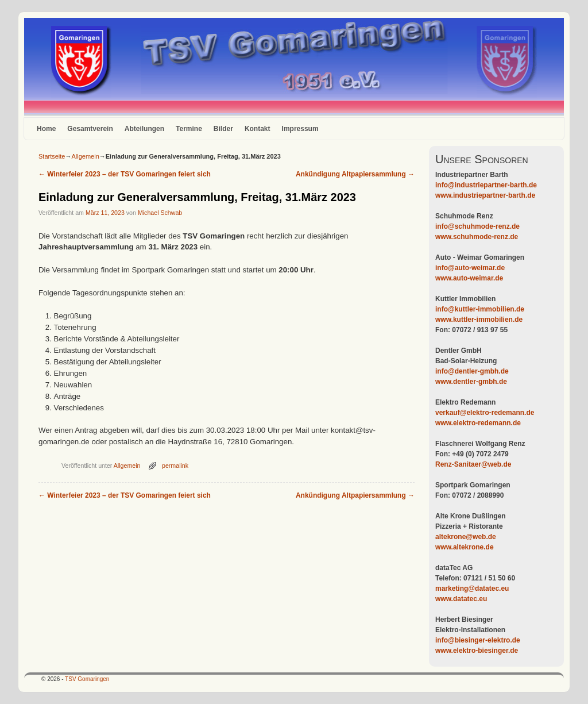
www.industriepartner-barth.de (485, 195)
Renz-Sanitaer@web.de (473, 464)
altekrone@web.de (466, 537)
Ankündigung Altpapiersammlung (355, 174)
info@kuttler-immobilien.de (480, 309)
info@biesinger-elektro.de (478, 640)
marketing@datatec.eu (472, 588)
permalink (175, 466)
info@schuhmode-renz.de (477, 226)
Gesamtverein (90, 129)
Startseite (52, 156)
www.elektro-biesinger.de (477, 651)
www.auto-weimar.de (469, 278)
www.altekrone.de (465, 547)
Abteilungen (144, 129)
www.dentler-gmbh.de (471, 382)
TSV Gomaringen (87, 679)
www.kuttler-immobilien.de (479, 320)
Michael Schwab (160, 213)
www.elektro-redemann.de (478, 423)
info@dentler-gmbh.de (472, 371)
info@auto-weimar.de (470, 268)
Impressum (300, 129)
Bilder (223, 129)
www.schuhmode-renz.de (477, 237)
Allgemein (85, 156)
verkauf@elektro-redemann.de (485, 413)
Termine (189, 129)
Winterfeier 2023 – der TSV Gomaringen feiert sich (125, 174)
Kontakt (258, 129)
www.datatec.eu (461, 599)
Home (46, 129)
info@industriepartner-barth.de (486, 185)
